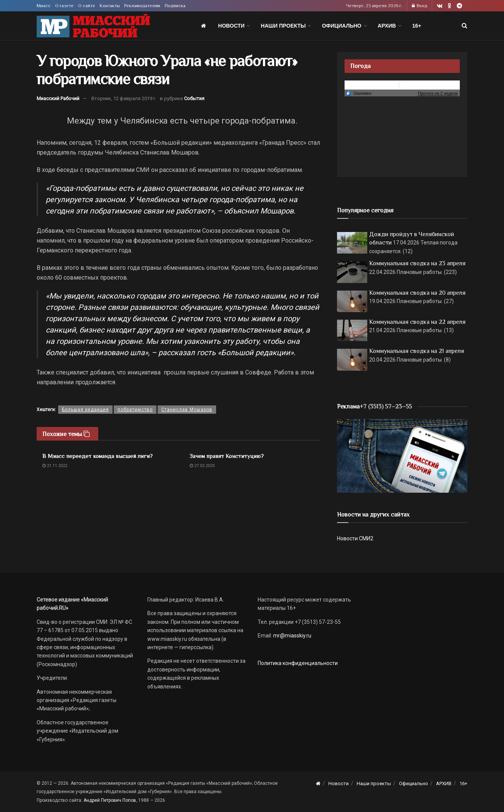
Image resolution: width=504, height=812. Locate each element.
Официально (342, 26)
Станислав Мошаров (187, 410)
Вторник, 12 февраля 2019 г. (124, 98)
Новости (231, 26)
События (194, 98)
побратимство (135, 410)
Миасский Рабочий (58, 98)
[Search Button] (465, 26)
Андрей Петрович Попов (110, 800)
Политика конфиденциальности (298, 663)
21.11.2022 (55, 466)
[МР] (402, 455)
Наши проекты (283, 26)
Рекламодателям (142, 6)
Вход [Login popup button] (420, 6)
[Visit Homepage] (93, 26)
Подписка (175, 6)
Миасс (44, 6)
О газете (64, 6)
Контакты (110, 6)
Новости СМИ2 (355, 538)
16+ (417, 26)
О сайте (87, 6)
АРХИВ (387, 26)
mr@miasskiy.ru (292, 636)
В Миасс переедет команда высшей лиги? (97, 456)
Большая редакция (85, 410)
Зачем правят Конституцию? (227, 456)
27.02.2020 (202, 466)
